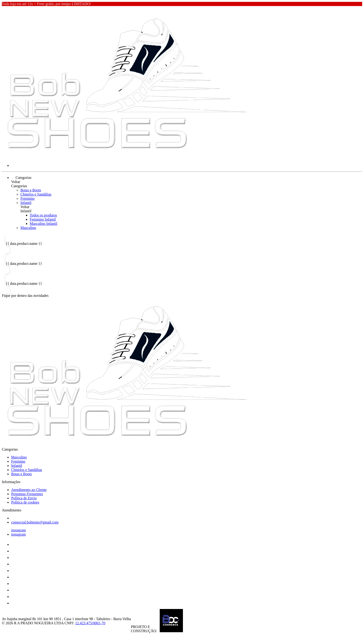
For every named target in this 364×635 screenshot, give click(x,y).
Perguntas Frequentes (27, 494)
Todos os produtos (43, 215)
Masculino (28, 228)
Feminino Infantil (43, 219)
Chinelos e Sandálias (36, 194)
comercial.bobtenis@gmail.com (35, 522)
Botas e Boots (31, 190)
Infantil (26, 203)
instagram (18, 530)
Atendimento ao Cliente (29, 490)
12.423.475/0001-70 (90, 623)
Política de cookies (25, 502)
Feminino (28, 198)
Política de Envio (24, 498)
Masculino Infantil (44, 224)
